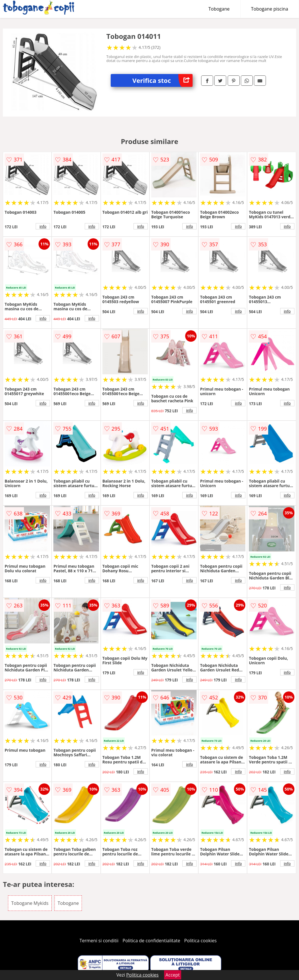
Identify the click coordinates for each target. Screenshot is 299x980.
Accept (173, 975)
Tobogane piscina (270, 9)
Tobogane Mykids (30, 903)
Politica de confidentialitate (151, 941)
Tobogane (219, 9)
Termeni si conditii (99, 941)
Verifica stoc (162, 80)
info (43, 226)
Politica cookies (201, 941)
